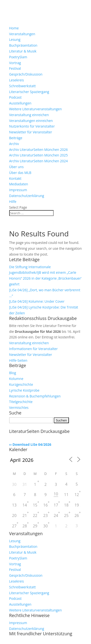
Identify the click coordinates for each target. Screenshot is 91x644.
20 (14, 515)
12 (77, 495)
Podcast (16, 97)
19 (77, 505)
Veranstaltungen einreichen (31, 121)
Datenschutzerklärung (27, 196)
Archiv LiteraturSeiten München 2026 (39, 150)
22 (35, 515)
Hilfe (13, 202)
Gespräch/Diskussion (26, 74)
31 (25, 484)
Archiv (14, 144)
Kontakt (15, 178)
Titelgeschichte (21, 402)
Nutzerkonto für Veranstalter (32, 126)
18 (66, 505)
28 (25, 526)
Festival (15, 68)
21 (25, 515)
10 (56, 494)
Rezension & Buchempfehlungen (35, 396)
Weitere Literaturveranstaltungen (36, 109)
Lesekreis (17, 80)
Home (14, 28)
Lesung (15, 39)
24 (56, 515)
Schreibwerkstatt (23, 86)
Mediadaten (19, 184)
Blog (13, 373)
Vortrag (15, 63)
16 (45, 505)
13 (14, 505)
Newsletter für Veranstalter (31, 132)
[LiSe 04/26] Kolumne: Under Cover (37, 301)
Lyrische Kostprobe (24, 390)
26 (77, 515)
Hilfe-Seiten (18, 360)
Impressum (18, 190)
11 (66, 495)
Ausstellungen (20, 103)
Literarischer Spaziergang (29, 92)
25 (66, 515)
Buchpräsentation (23, 45)
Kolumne (16, 379)
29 (35, 526)
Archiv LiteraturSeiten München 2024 (39, 161)
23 (45, 515)
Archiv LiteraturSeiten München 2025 (39, 155)
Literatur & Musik (23, 51)
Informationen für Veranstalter (33, 349)
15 (35, 505)
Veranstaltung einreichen (29, 115)
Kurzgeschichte (21, 384)
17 (56, 505)
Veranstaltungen (22, 34)
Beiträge (16, 138)
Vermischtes (19, 408)
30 (14, 484)
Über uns (17, 167)
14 (25, 505)
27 (14, 526)
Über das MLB (20, 173)
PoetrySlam (18, 57)
